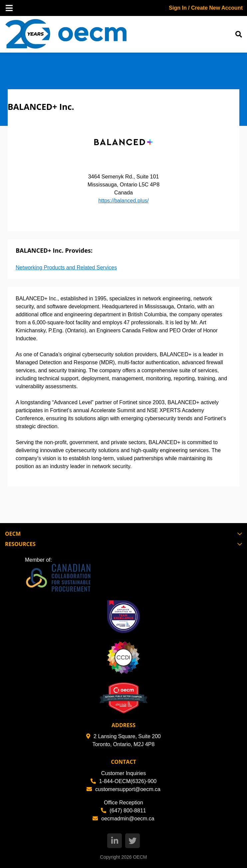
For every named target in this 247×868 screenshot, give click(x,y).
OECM (140, 857)
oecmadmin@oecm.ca (123, 819)
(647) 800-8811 (123, 811)
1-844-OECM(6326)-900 (124, 781)
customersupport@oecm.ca (123, 789)
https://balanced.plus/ (123, 201)
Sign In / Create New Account (206, 8)
